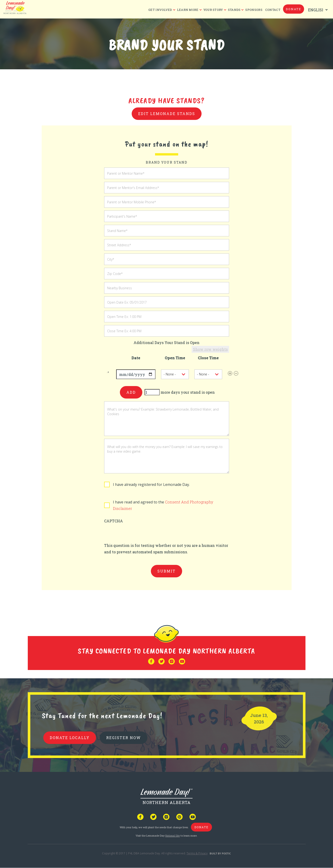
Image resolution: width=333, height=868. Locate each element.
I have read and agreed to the (163, 505)
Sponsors (254, 10)
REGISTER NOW (124, 738)
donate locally (70, 738)
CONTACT (273, 10)
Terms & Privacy (197, 853)
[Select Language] (317, 10)
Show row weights (210, 349)
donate (294, 9)
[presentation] (139, 533)
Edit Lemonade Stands (167, 114)
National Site (173, 836)
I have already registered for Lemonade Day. (151, 484)
